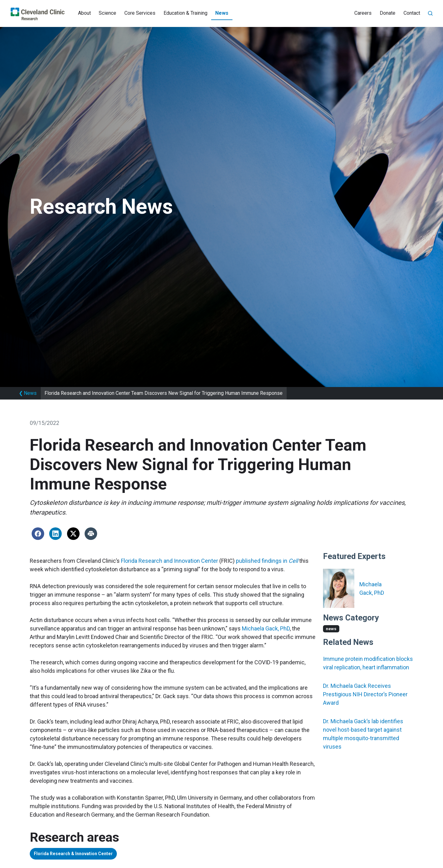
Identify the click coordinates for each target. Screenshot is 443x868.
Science (107, 13)
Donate (388, 13)
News (222, 13)
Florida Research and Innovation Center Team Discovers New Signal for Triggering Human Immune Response (164, 393)
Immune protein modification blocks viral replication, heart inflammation (368, 663)
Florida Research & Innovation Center (82, 855)
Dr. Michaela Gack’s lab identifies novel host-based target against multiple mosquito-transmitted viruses (363, 734)
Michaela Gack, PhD (266, 628)
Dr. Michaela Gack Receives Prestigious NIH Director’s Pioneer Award (365, 694)
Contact (412, 13)
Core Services (140, 13)
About (84, 13)
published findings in (267, 561)
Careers (363, 13)
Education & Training (185, 13)
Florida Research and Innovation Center (169, 561)
